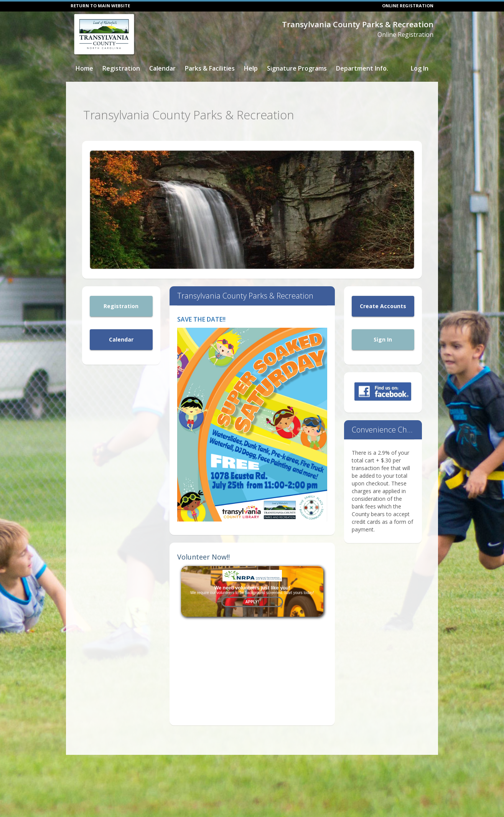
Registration (121, 68)
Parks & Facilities (210, 68)
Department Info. (362, 68)
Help (251, 68)
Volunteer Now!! (203, 553)
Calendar (162, 68)
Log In (420, 68)
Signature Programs (297, 68)
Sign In (383, 336)
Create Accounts (383, 302)
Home (84, 68)
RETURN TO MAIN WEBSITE (100, 6)
